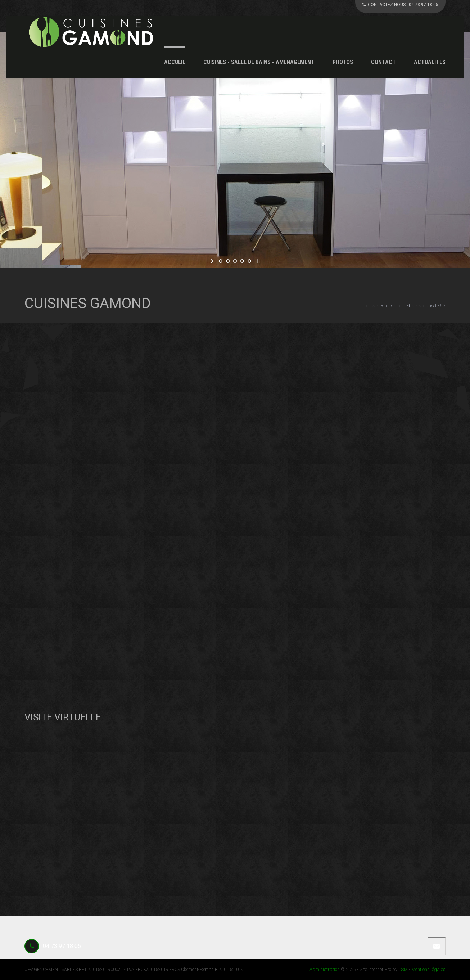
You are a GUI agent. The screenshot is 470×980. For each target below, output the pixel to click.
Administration (325, 969)
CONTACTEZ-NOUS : (400, 5)
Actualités (430, 62)
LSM (403, 969)
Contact (383, 62)
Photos (343, 62)
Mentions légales (428, 969)
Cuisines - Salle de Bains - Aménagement (259, 62)
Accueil (175, 62)
